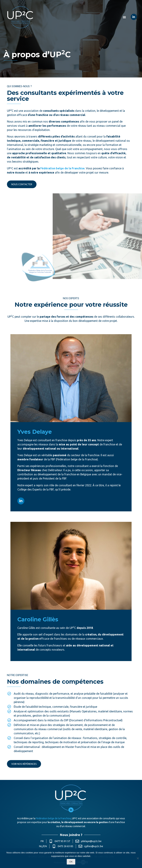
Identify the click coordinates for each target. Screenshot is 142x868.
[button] (124, 17)
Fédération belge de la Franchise (62, 168)
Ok (71, 862)
